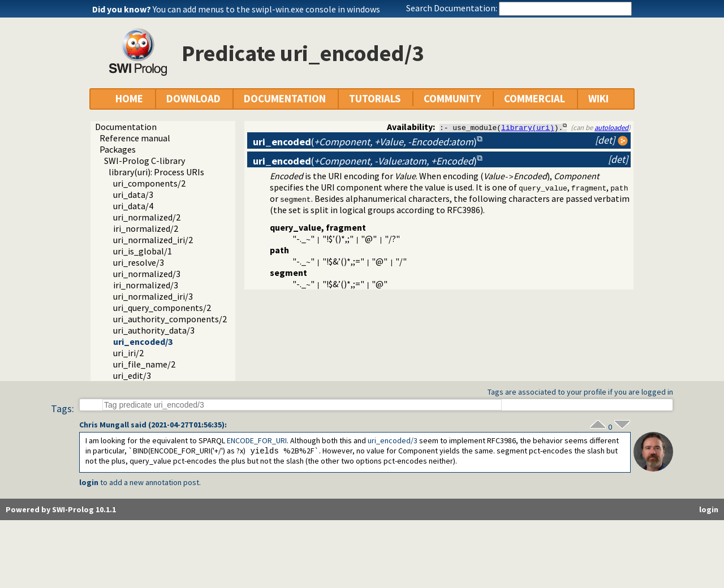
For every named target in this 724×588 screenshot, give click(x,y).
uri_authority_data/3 (154, 330)
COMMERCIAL (535, 99)
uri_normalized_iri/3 (153, 296)
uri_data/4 (133, 206)
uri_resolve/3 (139, 262)
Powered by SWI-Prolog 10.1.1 (61, 509)
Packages (118, 149)
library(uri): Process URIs (156, 172)
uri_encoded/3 (143, 341)
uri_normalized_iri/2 (153, 240)
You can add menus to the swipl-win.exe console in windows (266, 9)
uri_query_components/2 (162, 308)
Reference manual (135, 138)
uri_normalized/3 (147, 274)
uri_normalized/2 (147, 217)
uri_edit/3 (132, 375)
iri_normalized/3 (146, 285)
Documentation (126, 127)
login (89, 482)
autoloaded (611, 127)
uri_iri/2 (128, 353)
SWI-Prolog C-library (145, 161)
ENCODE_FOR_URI (257, 440)
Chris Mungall (104, 425)
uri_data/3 (133, 194)
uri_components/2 (149, 183)
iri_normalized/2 (146, 228)
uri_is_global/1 (143, 251)
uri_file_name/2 (144, 364)
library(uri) (528, 127)
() (365, 142)
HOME (129, 99)
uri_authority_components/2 (170, 319)
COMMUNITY (452, 99)
